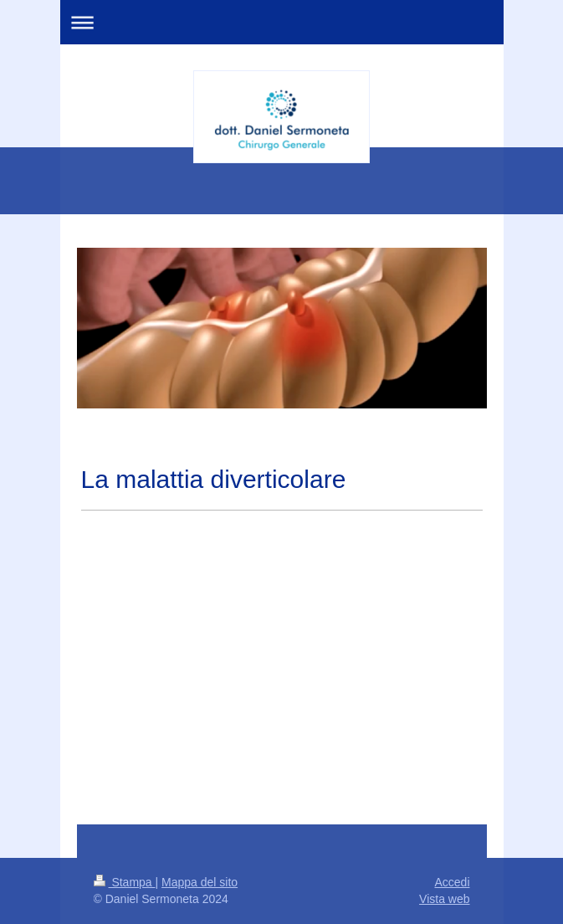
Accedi (452, 882)
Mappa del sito (200, 882)
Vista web (444, 899)
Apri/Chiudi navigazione (282, 22)
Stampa (125, 882)
